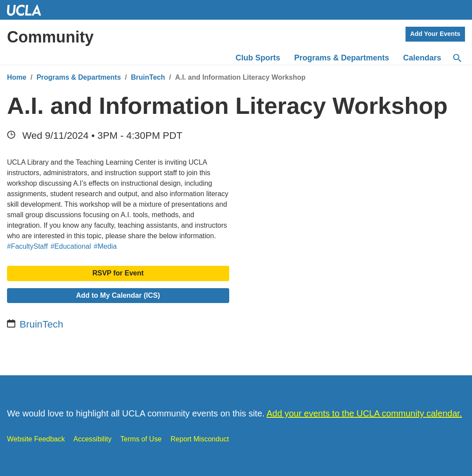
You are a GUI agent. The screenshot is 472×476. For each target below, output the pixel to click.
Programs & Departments (79, 77)
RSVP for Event (118, 273)
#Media (105, 246)
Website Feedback (36, 439)
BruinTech (148, 77)
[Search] (457, 58)
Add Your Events (435, 34)
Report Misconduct (200, 439)
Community (50, 37)
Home (17, 77)
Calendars (422, 58)
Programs (342, 58)
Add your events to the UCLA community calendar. (364, 413)
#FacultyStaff (27, 246)
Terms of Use (141, 439)
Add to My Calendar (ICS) (118, 295)
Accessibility (93, 439)
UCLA (28, 10)
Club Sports (258, 58)
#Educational (71, 246)
